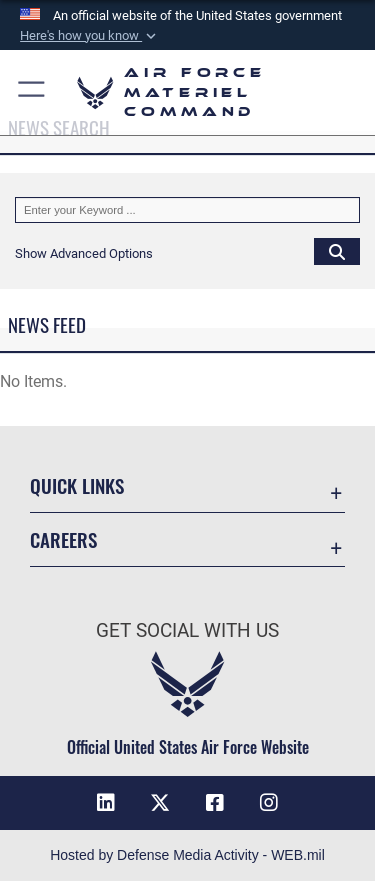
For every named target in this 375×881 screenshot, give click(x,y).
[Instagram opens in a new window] (269, 803)
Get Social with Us (187, 630)
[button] (90, 36)
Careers (63, 539)
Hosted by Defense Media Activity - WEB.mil (187, 855)
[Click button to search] (337, 251)
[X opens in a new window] (160, 803)
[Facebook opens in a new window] (215, 803)
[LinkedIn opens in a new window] (106, 803)
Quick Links (77, 485)
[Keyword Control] (187, 210)
